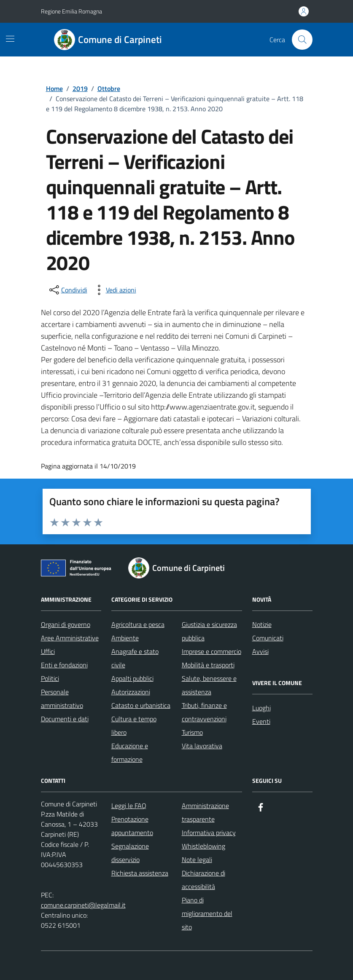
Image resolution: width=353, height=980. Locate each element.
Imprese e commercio (212, 651)
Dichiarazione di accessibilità (203, 880)
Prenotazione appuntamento (132, 826)
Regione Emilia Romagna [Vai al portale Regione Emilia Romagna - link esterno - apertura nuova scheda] (71, 11)
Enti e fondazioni (64, 665)
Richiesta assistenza (140, 873)
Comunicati (268, 638)
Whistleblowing (203, 846)
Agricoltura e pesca (138, 624)
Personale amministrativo (62, 699)
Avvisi (260, 651)
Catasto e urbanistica (141, 705)
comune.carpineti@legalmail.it (83, 905)
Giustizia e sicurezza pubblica (209, 631)
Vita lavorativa (202, 746)
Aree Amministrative (70, 638)
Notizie (262, 624)
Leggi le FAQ (129, 806)
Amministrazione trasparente (205, 812)
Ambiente (125, 638)
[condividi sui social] (67, 290)
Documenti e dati (65, 719)
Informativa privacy (209, 833)
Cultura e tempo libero (134, 726)
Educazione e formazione (130, 752)
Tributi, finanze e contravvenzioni (204, 712)
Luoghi (261, 708)
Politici (50, 678)
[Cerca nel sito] (302, 40)
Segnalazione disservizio (130, 853)
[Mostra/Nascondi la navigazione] (10, 39)
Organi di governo (66, 624)
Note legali (197, 860)
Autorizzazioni (131, 692)
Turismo (192, 732)
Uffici (48, 651)
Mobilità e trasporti (208, 665)
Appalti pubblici (132, 678)
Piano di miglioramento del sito (207, 913)
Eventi (261, 721)
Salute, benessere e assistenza (209, 685)
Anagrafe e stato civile (135, 658)
